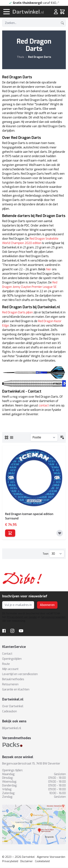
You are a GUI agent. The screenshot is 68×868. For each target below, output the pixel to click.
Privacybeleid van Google (22, 617)
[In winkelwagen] (10, 533)
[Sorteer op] (44, 437)
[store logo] (30, 12)
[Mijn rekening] (56, 12)
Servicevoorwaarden (53, 617)
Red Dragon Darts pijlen (17, 312)
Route (6, 664)
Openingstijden (12, 659)
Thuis (20, 57)
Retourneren (10, 684)
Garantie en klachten (16, 689)
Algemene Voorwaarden (51, 857)
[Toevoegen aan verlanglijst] (60, 533)
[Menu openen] (7, 12)
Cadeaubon (10, 711)
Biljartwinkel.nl (12, 728)
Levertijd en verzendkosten (20, 674)
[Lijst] (12, 437)
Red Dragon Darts (40, 57)
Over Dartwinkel (13, 706)
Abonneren (47, 605)
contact (44, 405)
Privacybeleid (10, 861)
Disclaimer (27, 861)
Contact (7, 654)
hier (49, 269)
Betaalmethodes (13, 679)
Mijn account (10, 669)
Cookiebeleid (42, 861)
